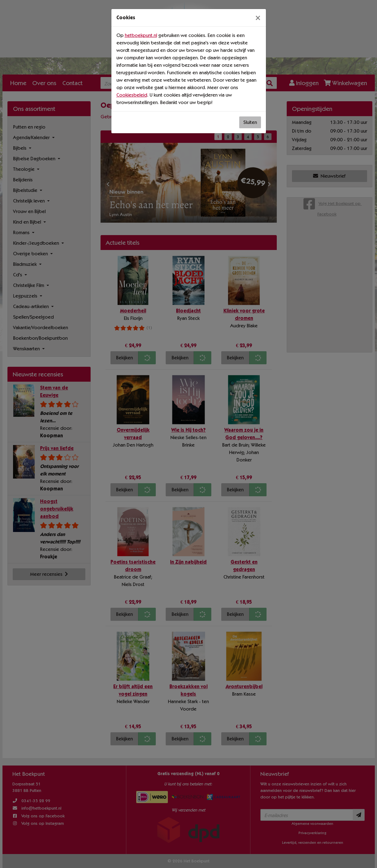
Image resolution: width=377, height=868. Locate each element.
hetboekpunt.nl (141, 35)
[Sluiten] (258, 18)
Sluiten (250, 122)
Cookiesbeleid (132, 95)
